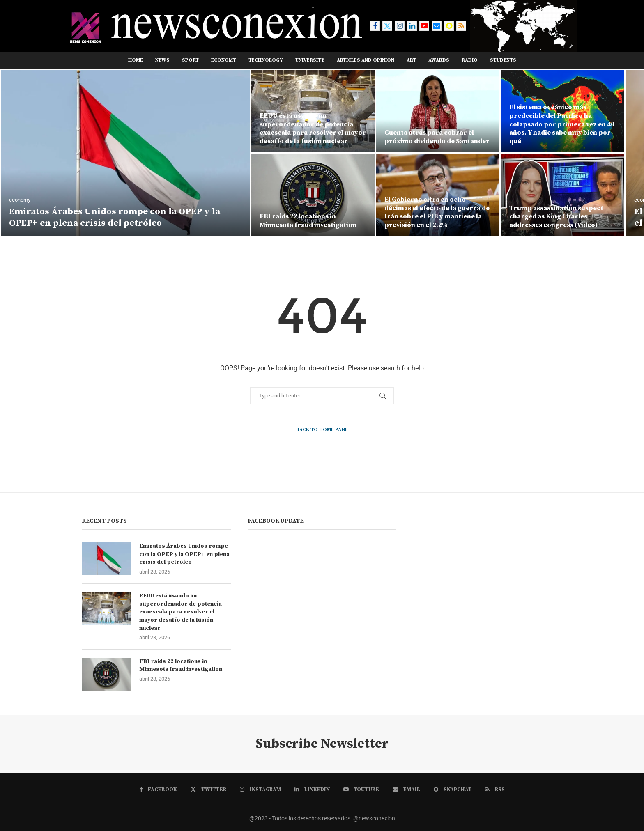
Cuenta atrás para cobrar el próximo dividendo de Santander (438, 137)
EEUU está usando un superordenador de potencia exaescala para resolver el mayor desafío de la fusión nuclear (313, 129)
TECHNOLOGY (266, 60)
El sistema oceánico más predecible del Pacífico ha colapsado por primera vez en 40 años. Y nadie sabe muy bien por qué (562, 124)
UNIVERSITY (310, 60)
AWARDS (439, 60)
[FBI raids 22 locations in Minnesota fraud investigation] (313, 195)
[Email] (437, 26)
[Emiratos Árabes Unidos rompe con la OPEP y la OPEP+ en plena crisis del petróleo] (125, 153)
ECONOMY (224, 60)
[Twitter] (387, 26)
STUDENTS (503, 60)
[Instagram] (400, 26)
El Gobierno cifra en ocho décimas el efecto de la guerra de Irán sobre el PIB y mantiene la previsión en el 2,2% (437, 212)
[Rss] (461, 26)
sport (190, 60)
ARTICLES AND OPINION (366, 60)
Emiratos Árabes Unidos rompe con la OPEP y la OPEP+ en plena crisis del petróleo (115, 218)
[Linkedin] (412, 26)
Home (136, 60)
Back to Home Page (322, 430)
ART (411, 60)
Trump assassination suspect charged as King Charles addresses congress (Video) (556, 217)
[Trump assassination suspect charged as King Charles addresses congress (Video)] (563, 195)
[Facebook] (375, 26)
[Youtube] (424, 26)
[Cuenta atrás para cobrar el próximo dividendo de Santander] (438, 111)
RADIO (470, 60)
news (162, 60)
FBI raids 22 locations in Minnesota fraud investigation (308, 221)
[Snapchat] (449, 26)
